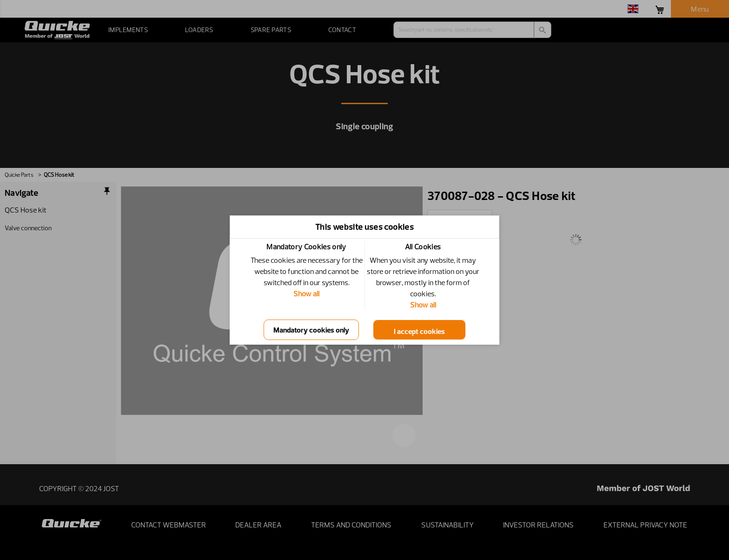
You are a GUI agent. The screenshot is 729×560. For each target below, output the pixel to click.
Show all (306, 293)
